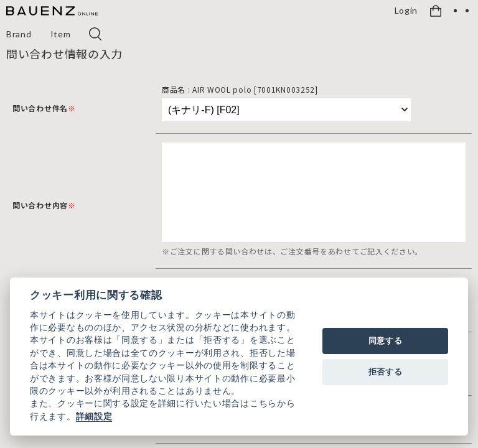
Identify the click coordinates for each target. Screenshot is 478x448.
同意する (386, 341)
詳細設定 (94, 416)
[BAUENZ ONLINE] (52, 12)
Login (406, 11)
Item (61, 34)
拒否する (386, 372)
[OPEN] (461, 11)
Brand (19, 34)
